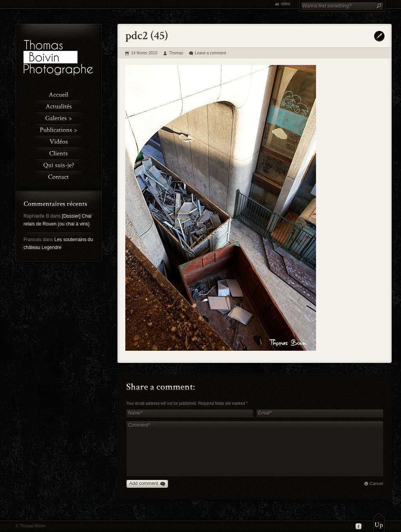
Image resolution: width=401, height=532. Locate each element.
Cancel (376, 483)
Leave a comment (211, 53)
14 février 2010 (144, 53)
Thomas (176, 53)
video (285, 4)
